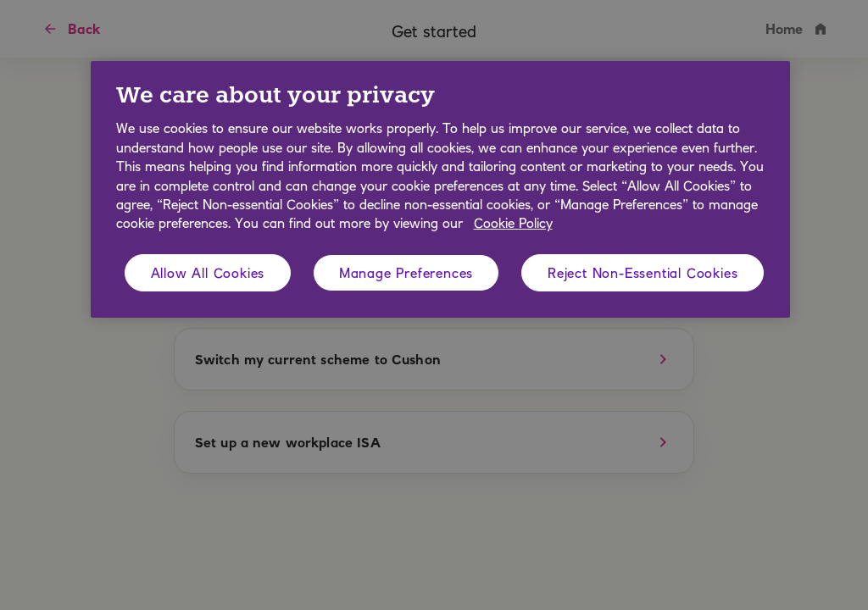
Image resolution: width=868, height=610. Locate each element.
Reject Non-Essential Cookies (643, 273)
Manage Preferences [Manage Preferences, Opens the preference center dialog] (406, 273)
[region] (440, 189)
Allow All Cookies (208, 273)
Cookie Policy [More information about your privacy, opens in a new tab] (513, 223)
